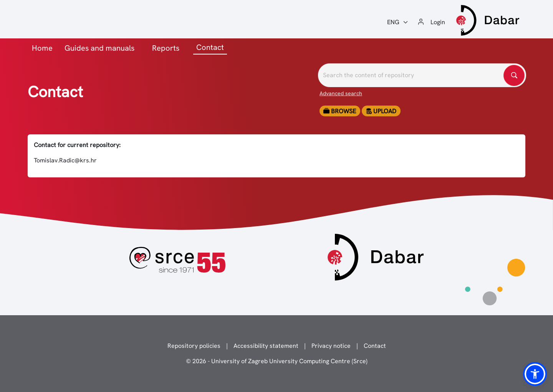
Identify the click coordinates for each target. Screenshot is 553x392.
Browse (340, 111)
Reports (166, 48)
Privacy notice (331, 346)
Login (438, 22)
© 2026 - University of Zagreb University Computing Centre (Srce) (277, 361)
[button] (535, 374)
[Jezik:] (398, 22)
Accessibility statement (266, 346)
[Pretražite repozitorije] (422, 75)
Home (42, 48)
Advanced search (341, 93)
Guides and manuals (99, 48)
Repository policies (194, 346)
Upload (381, 111)
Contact (375, 346)
